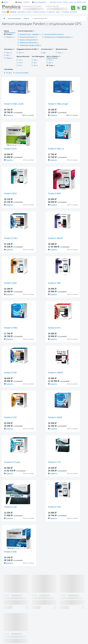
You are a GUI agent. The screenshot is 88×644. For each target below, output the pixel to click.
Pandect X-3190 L (11, 238)
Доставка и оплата (56, 2)
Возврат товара (68, 2)
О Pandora (65, 12)
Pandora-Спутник (39, 12)
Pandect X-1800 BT (56, 238)
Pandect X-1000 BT (56, 372)
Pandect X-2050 (10, 552)
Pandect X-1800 (54, 283)
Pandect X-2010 (10, 149)
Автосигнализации (14, 18)
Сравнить (10, 115)
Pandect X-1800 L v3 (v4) (14, 104)
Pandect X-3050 (10, 283)
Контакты (74, 12)
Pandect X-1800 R (55, 417)
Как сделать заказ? (80, 2)
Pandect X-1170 (54, 462)
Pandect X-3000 (54, 193)
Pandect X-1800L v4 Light (58, 104)
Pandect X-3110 (54, 328)
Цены (58, 12)
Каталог (13, 12)
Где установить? (40, 2)
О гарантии (51, 12)
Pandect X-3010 (10, 193)
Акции (4, 12)
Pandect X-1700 (54, 507)
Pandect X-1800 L (11, 328)
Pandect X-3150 (10, 417)
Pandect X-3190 (10, 372)
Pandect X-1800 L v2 (56, 149)
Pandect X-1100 (10, 507)
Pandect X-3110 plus (12, 462)
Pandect (26, 18)
